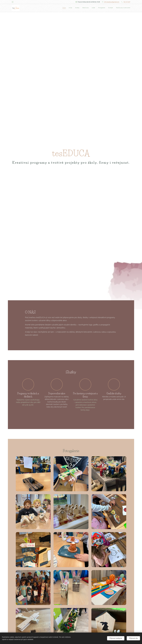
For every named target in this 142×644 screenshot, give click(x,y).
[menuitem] (109, 8)
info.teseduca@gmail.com (112, 2)
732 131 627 (127, 2)
